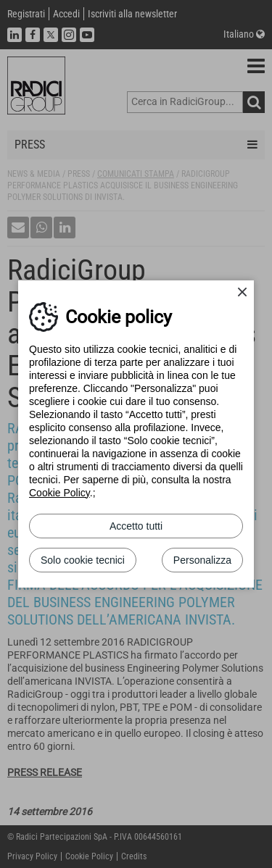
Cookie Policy (59, 493)
